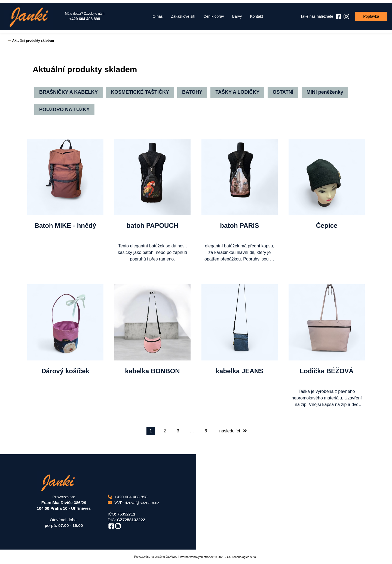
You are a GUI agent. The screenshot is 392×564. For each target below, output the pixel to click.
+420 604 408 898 (128, 497)
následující (233, 431)
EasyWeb (171, 557)
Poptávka (370, 16)
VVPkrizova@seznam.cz (134, 503)
